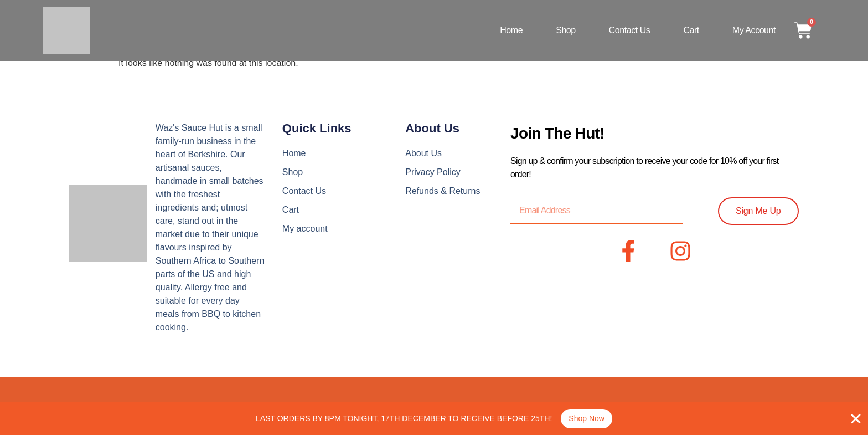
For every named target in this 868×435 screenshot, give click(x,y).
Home (511, 30)
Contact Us (630, 30)
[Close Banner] (856, 419)
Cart (691, 30)
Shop (566, 30)
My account (754, 30)
